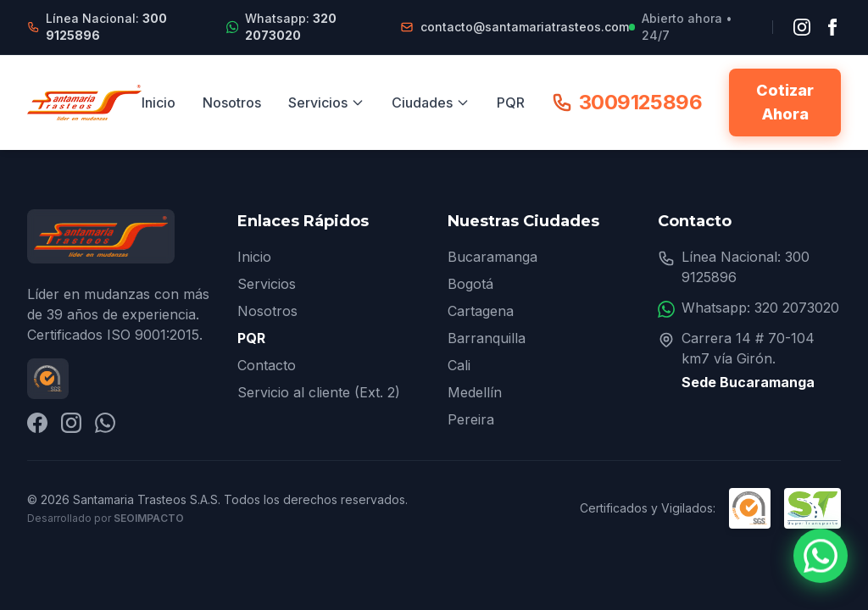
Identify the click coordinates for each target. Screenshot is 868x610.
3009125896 (627, 102)
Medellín (475, 392)
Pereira (471, 419)
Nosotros (232, 103)
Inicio (159, 103)
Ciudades (431, 103)
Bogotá (470, 284)
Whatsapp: (291, 27)
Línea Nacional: (106, 27)
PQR (511, 103)
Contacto (267, 365)
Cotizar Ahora (785, 102)
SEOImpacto (149, 518)
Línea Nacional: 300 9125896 (746, 267)
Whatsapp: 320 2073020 (760, 308)
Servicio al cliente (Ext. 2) (319, 392)
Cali (459, 365)
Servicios (326, 103)
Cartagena (481, 311)
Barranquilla (487, 338)
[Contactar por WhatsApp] (821, 556)
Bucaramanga (492, 257)
